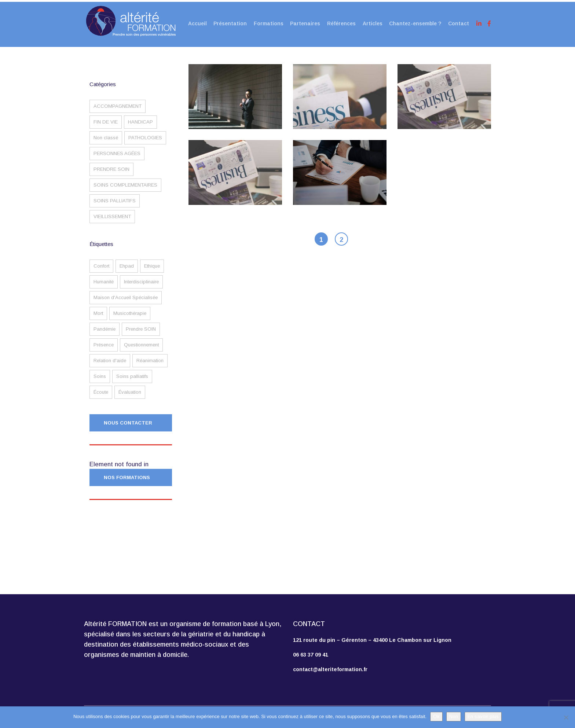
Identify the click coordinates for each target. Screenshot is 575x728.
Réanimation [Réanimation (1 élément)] (150, 366)
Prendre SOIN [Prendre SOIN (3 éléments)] (141, 335)
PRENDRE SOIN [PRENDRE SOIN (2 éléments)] (111, 175)
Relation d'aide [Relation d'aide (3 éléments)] (110, 366)
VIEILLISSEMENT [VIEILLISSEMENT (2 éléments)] (112, 222)
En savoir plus (483, 716)
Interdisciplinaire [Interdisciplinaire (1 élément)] (141, 288)
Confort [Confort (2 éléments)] (101, 272)
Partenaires (304, 23)
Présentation (228, 23)
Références (340, 23)
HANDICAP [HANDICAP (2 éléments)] (140, 128)
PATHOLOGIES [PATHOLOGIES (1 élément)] (145, 144)
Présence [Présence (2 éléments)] (104, 351)
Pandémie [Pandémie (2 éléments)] (105, 335)
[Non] (566, 717)
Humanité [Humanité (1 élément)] (104, 288)
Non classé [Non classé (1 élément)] (106, 144)
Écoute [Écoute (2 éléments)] (101, 398)
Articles (372, 23)
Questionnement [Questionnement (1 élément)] (141, 351)
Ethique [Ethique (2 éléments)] (152, 272)
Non (454, 716)
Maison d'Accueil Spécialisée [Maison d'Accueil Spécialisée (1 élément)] (126, 303)
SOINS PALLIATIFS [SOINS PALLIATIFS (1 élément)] (115, 207)
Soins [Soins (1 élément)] (100, 382)
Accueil (194, 23)
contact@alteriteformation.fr (330, 669)
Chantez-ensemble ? (415, 23)
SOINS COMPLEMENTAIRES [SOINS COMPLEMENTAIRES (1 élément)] (125, 191)
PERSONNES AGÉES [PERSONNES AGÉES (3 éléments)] (117, 159)
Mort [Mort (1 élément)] (98, 319)
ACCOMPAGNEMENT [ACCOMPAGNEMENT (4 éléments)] (118, 112)
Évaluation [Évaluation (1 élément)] (130, 398)
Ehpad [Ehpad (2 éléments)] (127, 272)
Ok (436, 716)
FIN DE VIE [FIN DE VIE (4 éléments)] (106, 128)
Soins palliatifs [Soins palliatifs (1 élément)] (132, 382)
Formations (266, 23)
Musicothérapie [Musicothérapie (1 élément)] (130, 319)
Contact (459, 23)
